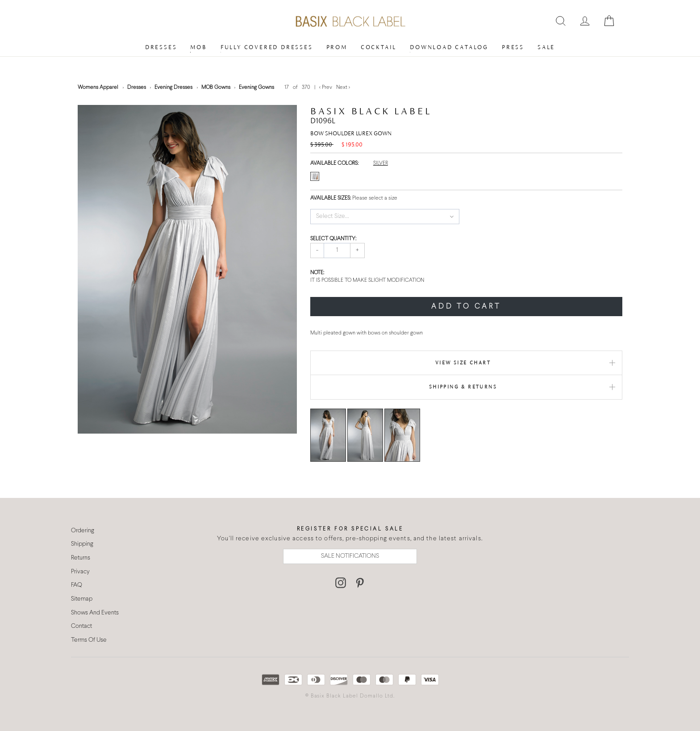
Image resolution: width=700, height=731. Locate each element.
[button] (385, 217)
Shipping (82, 544)
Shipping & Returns (463, 387)
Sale (546, 47)
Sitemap (82, 599)
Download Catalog (449, 47)
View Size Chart (463, 363)
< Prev (326, 88)
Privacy (80, 572)
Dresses (161, 47)
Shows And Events (95, 613)
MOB (198, 47)
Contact (81, 626)
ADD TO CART (466, 307)
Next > (343, 88)
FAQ (77, 585)
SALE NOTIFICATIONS (350, 556)
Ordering (83, 531)
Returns (81, 558)
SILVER (381, 163)
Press (513, 47)
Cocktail (379, 47)
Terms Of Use (89, 640)
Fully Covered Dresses (267, 47)
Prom (337, 47)
